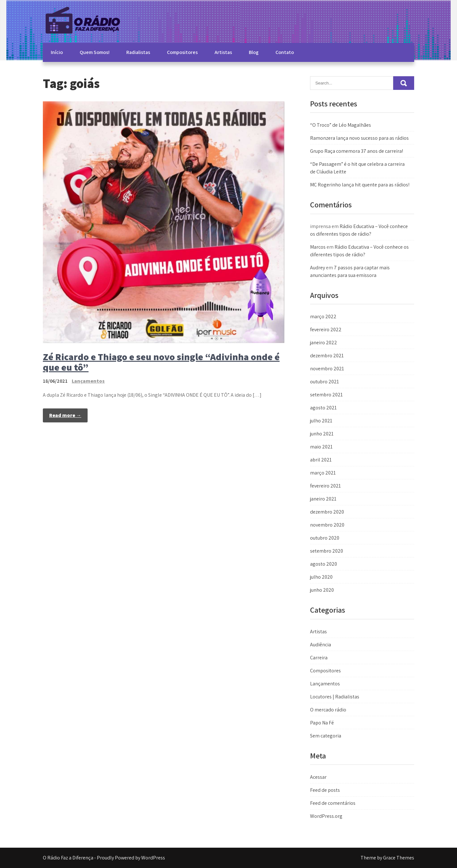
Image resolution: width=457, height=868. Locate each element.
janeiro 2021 (323, 499)
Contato (285, 52)
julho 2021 (321, 421)
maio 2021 (321, 447)
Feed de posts (325, 790)
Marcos (318, 247)
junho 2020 (322, 590)
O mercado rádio (328, 710)
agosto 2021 (323, 408)
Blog (254, 52)
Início (57, 52)
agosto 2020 (324, 564)
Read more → (65, 415)
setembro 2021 (326, 395)
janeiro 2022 (324, 343)
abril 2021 (321, 460)
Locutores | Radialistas (335, 697)
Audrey (318, 268)
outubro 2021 (325, 382)
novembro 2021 (327, 369)
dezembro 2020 (327, 512)
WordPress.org (326, 816)
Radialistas (138, 52)
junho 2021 (322, 434)
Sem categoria (326, 736)
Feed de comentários (333, 803)
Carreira (319, 658)
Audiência (321, 645)
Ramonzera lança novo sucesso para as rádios (359, 138)
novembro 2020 (327, 525)
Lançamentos (88, 381)
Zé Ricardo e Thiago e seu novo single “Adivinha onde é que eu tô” (161, 362)
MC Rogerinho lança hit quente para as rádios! (360, 185)
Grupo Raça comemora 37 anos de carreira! (357, 151)
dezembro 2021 (327, 356)
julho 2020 (321, 577)
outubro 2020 (325, 538)
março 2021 (323, 473)
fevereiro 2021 (325, 486)
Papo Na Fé (322, 723)
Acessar (318, 777)
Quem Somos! (95, 52)
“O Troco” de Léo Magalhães (341, 125)
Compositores (182, 52)
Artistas (223, 52)
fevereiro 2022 (326, 330)
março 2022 (323, 316)
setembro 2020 (327, 551)
